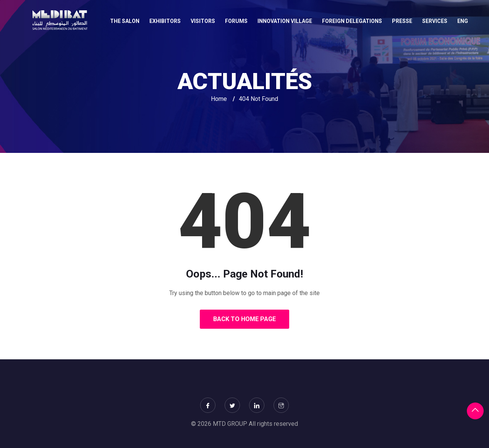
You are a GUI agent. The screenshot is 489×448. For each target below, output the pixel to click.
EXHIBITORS (165, 21)
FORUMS (236, 21)
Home (219, 99)
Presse (402, 21)
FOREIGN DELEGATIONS (352, 21)
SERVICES (435, 21)
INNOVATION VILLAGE (285, 21)
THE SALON (125, 21)
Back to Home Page (244, 319)
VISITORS (203, 21)
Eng (463, 21)
